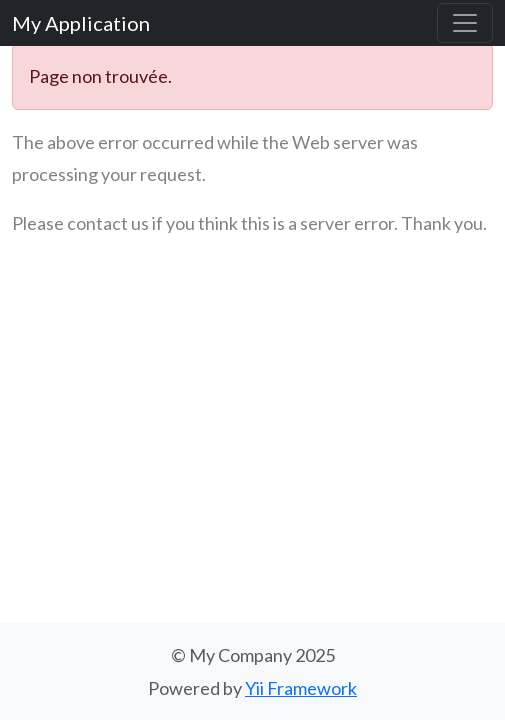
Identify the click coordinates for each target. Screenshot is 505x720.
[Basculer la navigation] (465, 23)
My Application (81, 23)
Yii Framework (301, 688)
